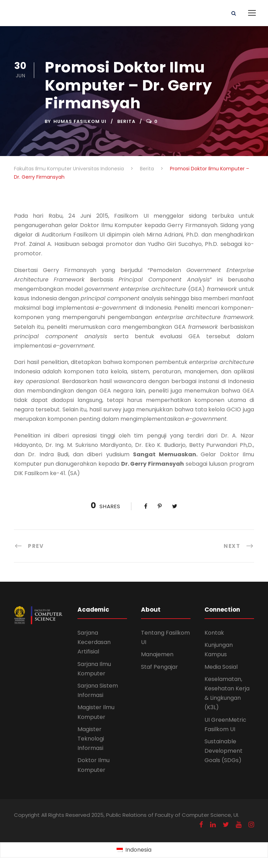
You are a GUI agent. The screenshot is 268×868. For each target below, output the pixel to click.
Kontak (214, 633)
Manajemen (157, 654)
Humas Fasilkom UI (80, 121)
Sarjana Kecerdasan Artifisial (94, 642)
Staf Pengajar (159, 667)
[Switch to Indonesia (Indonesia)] (134, 850)
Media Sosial (221, 667)
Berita (126, 121)
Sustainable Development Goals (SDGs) (224, 751)
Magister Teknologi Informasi (91, 739)
